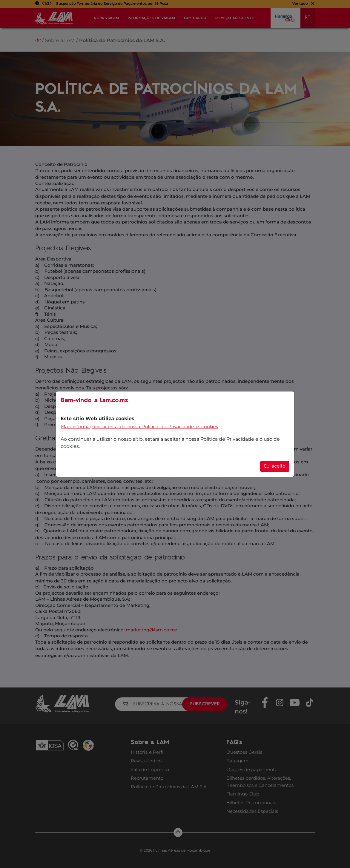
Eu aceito (275, 466)
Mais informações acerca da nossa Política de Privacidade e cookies (139, 427)
